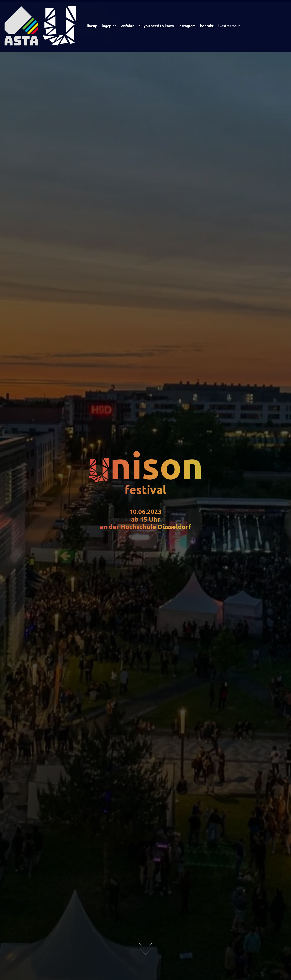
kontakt (207, 26)
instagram (187, 26)
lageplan (109, 26)
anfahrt (128, 26)
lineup (92, 26)
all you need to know (156, 26)
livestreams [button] (228, 26)
